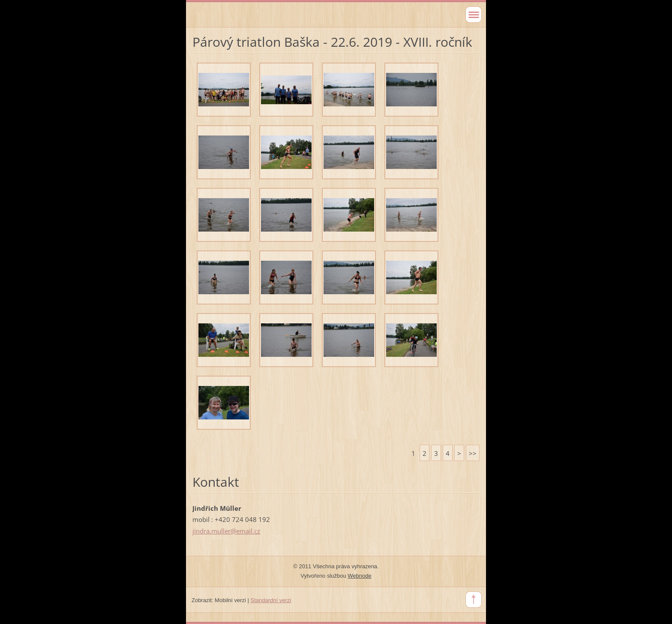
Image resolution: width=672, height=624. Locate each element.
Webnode (359, 576)
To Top (474, 600)
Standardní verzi (271, 600)
